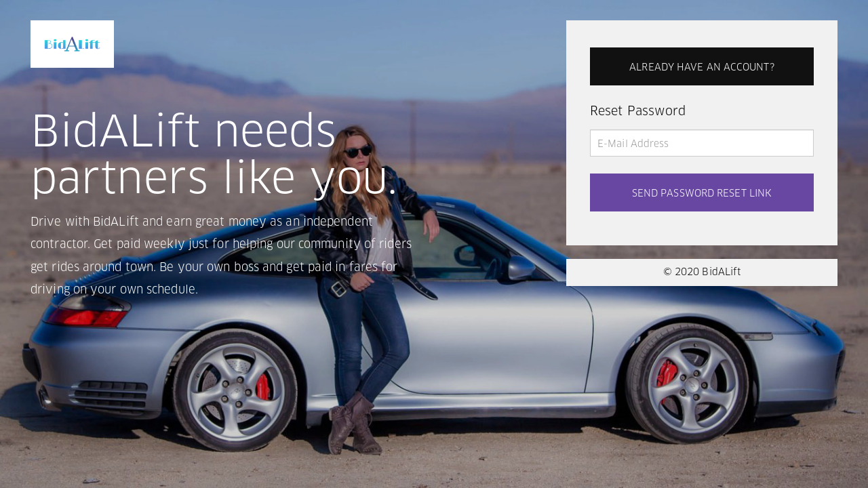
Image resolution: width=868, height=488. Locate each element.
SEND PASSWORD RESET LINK (702, 194)
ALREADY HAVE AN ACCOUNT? (702, 68)
